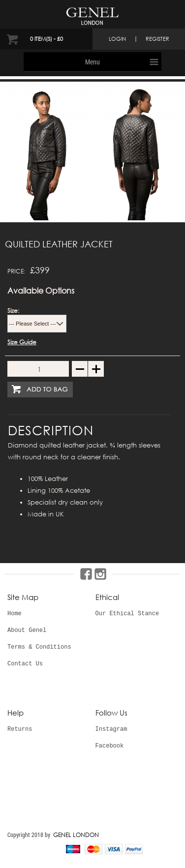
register (157, 39)
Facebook (110, 746)
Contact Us (25, 664)
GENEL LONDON (76, 835)
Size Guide (22, 342)
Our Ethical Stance (127, 614)
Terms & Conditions (39, 647)
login (117, 39)
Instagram (111, 729)
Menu (92, 62)
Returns (20, 729)
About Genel (27, 630)
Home (15, 614)
